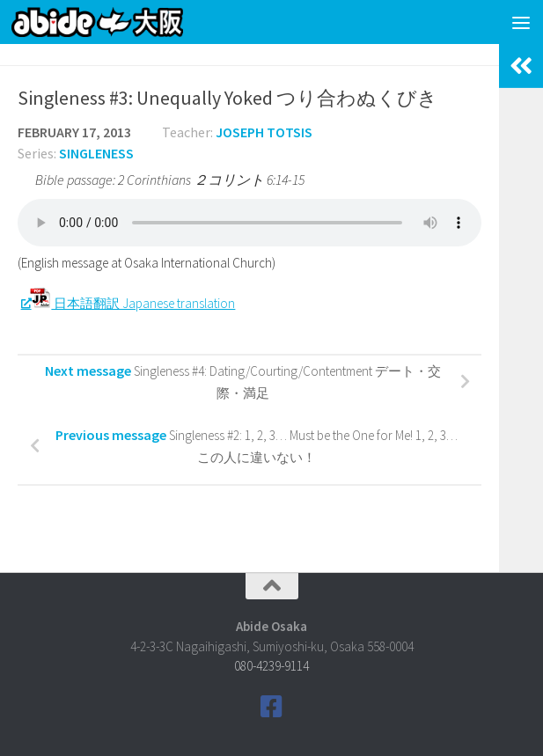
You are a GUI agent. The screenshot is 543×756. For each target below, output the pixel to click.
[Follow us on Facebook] (272, 707)
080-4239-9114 (271, 666)
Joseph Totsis (264, 132)
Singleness (96, 153)
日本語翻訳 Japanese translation (132, 303)
